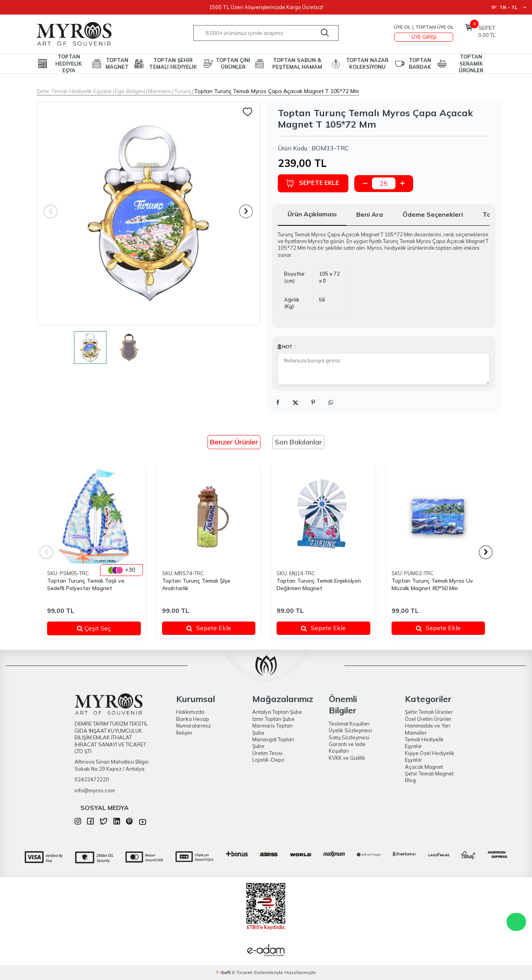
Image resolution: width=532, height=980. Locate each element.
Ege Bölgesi (130, 91)
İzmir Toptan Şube (273, 719)
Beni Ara (370, 214)
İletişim (184, 733)
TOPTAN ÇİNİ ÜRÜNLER (233, 63)
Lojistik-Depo (268, 760)
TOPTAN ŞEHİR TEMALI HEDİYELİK (173, 63)
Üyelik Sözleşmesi (350, 730)
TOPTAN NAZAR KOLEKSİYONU (367, 63)
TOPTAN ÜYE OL (435, 27)
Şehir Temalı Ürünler (429, 712)
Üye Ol (402, 27)
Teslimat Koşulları (349, 724)
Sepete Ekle (312, 183)
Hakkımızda (190, 712)
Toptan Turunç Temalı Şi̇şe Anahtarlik (196, 584)
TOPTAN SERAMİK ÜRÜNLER (471, 64)
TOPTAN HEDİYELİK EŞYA (69, 64)
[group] (148, 213)
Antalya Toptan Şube (277, 712)
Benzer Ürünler (234, 442)
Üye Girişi (424, 37)
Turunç (183, 91)
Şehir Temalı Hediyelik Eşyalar (74, 91)
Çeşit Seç (104, 628)
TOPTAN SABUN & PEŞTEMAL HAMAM (297, 63)
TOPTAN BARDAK (420, 63)
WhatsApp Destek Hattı (516, 922)
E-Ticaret (242, 972)
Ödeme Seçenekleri (433, 214)
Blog (410, 780)
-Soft (224, 972)
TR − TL (509, 7)
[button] (246, 211)
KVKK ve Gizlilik (347, 758)
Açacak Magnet (424, 767)
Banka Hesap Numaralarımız (193, 722)
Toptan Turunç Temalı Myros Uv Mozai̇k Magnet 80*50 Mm (432, 584)
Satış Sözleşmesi (349, 737)
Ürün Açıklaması (312, 214)
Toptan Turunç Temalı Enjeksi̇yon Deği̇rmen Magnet (319, 584)
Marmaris (160, 91)
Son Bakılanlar (298, 442)
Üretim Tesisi (267, 753)
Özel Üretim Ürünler (428, 719)
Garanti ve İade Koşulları (347, 747)
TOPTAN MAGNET (117, 63)
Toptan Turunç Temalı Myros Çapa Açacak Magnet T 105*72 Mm (277, 91)
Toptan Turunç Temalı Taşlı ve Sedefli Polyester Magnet (86, 584)
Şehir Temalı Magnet (429, 773)
